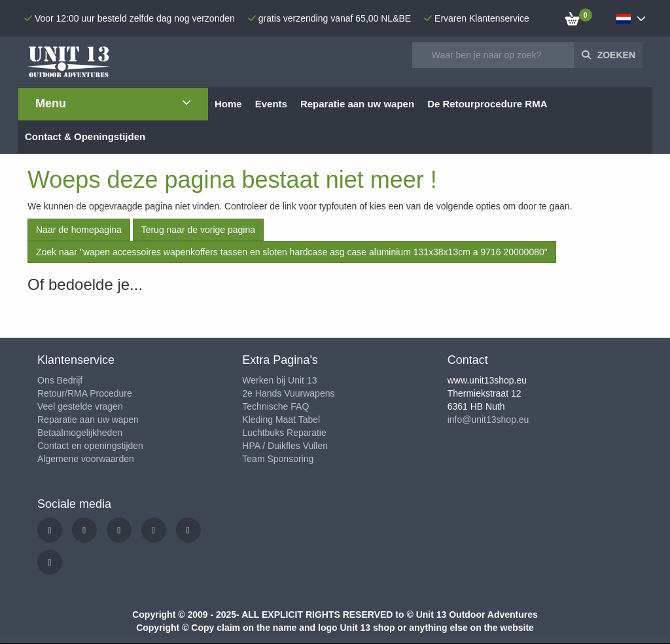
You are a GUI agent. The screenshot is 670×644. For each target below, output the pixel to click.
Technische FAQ (275, 406)
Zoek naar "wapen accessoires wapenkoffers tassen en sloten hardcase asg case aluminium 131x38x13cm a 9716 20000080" (292, 252)
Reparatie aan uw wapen (88, 420)
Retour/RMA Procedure (85, 393)
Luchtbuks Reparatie (284, 433)
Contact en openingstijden (90, 446)
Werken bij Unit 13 (279, 380)
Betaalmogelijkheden (80, 433)
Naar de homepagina (79, 230)
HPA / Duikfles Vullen (285, 446)
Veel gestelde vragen (80, 406)
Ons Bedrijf (60, 380)
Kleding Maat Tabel (281, 420)
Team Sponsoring (278, 459)
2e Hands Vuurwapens (288, 393)
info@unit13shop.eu (488, 420)
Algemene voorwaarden (86, 459)
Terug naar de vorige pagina (198, 230)
